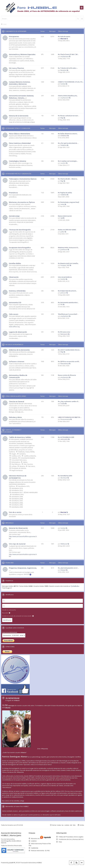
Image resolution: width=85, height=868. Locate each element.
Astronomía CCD (15, 302)
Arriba (82, 825)
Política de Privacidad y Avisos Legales (71, 837)
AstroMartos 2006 (17, 503)
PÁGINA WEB (9, 563)
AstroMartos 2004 (17, 507)
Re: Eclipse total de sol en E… (67, 291)
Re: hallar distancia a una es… (68, 134)
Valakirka (64, 145)
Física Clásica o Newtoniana (20, 134)
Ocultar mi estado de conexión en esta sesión (18, 616)
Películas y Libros (15, 417)
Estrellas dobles (15, 263)
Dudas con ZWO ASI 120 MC (67, 230)
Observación (14, 277)
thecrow (63, 39)
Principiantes (14, 37)
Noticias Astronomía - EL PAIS (40, 851)
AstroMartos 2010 (18, 495)
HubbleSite (35, 848)
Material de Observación (18, 528)
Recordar (6, 613)
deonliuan (64, 478)
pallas (62, 232)
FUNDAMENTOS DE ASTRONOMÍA (16, 31)
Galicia (25, 462)
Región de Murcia (17, 470)
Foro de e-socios (15, 512)
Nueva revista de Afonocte (67, 375)
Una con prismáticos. (65, 277)
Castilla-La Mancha (30, 456)
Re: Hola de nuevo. (64, 36)
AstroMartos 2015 (24, 486)
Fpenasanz (64, 334)
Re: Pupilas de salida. (65, 193)
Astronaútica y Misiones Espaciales (22, 54)
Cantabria (22, 454)
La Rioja (14, 466)
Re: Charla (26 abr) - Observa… (68, 179)
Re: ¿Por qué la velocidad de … (68, 143)
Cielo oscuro (14, 314)
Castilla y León (16, 456)
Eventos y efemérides (17, 291)
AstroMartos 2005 (17, 505)
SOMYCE (34, 841)
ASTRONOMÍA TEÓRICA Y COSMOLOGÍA (18, 128)
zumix (62, 204)
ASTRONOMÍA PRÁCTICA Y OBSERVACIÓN (18, 174)
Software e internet (17, 362)
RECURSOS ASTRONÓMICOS (14, 345)
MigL (62, 118)
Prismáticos (13, 193)
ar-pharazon (65, 56)
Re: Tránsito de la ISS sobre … (68, 68)
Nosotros (63, 70)
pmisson (63, 293)
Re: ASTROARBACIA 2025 (66, 437)
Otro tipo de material (17, 544)
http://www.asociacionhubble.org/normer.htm (23, 555)
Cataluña (14, 458)
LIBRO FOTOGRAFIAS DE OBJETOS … (70, 417)
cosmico (63, 163)
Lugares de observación (18, 332)
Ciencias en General (17, 402)
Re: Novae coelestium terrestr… (69, 116)
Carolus (63, 84)
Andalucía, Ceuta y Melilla (26, 452)
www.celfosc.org (14, 327)
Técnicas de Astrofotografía (20, 230)
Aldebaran (64, 544)
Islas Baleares (16, 464)
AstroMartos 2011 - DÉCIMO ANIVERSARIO (25, 492)
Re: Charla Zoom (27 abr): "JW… (68, 54)
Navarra (22, 466)
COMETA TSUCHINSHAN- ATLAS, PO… (71, 82)
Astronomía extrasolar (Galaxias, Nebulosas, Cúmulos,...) (21, 97)
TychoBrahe (75, 586)
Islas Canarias (28, 464)
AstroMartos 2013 (17, 490)
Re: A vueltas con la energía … (68, 161)
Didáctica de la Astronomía (19, 350)
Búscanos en (36, 838)
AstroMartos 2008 (17, 499)
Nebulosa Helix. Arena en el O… (68, 248)
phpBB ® (12, 863)
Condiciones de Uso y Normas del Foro (71, 839)
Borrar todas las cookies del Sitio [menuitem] (64, 825)
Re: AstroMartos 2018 (65, 476)
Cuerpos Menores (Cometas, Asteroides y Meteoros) (20, 83)
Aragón (14, 454)
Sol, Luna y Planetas (16, 68)
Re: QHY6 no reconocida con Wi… (69, 361)
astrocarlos (64, 439)
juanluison (64, 250)
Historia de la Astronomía (19, 116)
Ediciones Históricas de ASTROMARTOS (18, 477)
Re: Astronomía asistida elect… (68, 302)
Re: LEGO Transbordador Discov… (69, 350)
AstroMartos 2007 (17, 501)
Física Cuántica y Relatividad (20, 143)
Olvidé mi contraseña (9, 610)
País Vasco (31, 466)
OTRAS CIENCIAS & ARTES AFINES (16, 396)
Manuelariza (65, 364)
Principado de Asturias (19, 468)
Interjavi (63, 570)
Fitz (62, 304)
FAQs (60, 842)
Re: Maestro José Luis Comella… (68, 263)
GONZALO (64, 136)
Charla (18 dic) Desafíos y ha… (68, 96)
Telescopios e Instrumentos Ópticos (23, 179)
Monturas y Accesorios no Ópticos (22, 202)
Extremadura (16, 462)
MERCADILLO (9, 523)
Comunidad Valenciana (19, 460)
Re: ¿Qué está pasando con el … (68, 568)
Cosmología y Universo (18, 161)
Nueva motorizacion (65, 216)
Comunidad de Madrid (28, 458)
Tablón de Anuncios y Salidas (20, 437)
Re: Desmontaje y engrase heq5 (69, 202)
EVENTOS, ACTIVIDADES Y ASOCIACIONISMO (11, 431)
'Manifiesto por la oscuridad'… (68, 314)
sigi (62, 218)
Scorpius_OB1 (65, 265)
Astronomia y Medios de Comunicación (18, 376)
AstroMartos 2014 (17, 488)
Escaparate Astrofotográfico (20, 248)
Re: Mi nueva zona (64, 332)
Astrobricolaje (14, 216)
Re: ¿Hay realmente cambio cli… (69, 401)
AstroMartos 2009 (17, 497)
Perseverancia (65, 419)
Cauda (63, 403)
